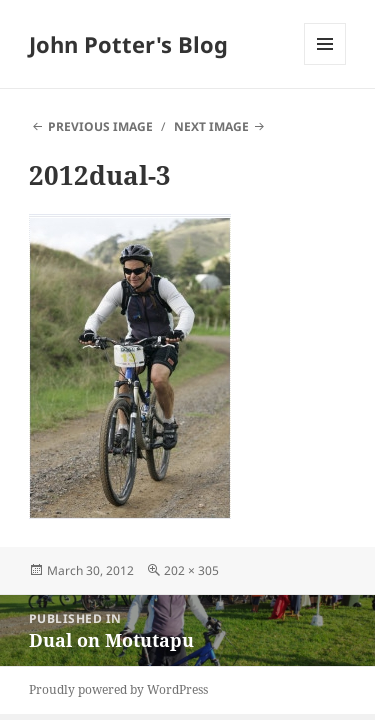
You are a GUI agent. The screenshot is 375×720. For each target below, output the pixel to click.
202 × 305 (191, 570)
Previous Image (100, 126)
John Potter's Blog (128, 44)
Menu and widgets (325, 64)
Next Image (211, 126)
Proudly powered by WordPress (118, 689)
